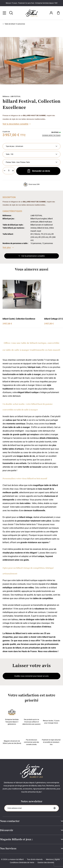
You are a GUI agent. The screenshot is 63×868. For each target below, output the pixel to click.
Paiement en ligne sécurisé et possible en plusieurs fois (51, 737)
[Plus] (13, 171)
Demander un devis (38, 171)
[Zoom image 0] (31, 61)
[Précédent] (5, 294)
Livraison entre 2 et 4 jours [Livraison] (51, 135)
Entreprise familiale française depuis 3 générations (12, 717)
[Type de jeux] (31, 146)
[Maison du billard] (32, 13)
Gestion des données (46, 862)
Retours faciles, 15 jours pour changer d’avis (51, 717)
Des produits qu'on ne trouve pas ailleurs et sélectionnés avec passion (31, 717)
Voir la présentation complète (32, 256)
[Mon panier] (58, 13)
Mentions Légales (53, 859)
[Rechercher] (11, 13)
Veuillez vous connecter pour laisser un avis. (32, 676)
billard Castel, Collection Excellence (19, 319)
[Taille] (31, 154)
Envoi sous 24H (32, 184)
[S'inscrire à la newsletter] (54, 808)
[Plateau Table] (31, 162)
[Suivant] (61, 61)
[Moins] (4, 171)
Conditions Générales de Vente (22, 862)
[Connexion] (51, 13)
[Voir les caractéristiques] (8, 248)
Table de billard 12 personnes (14, 24)
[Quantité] (9, 171)
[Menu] (4, 13)
